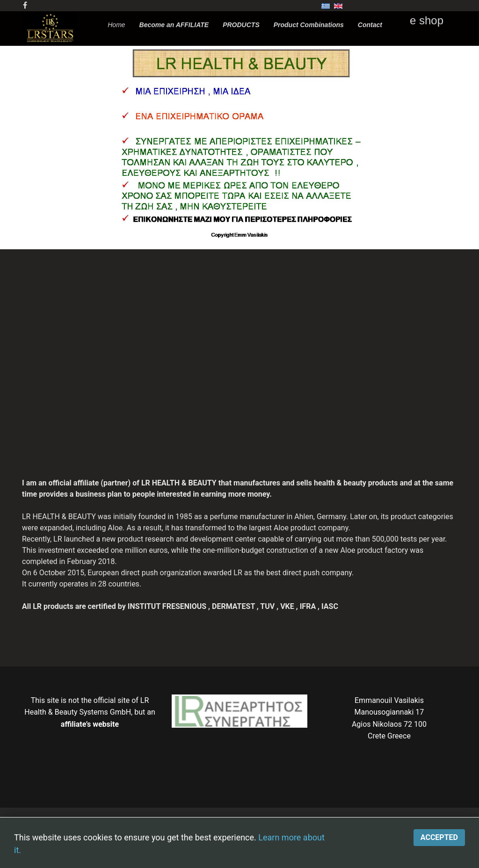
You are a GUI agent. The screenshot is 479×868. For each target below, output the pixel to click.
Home (116, 25)
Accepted (439, 837)
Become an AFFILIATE (174, 25)
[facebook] (25, 5)
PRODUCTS (241, 25)
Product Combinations (309, 25)
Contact (370, 25)
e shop (427, 20)
